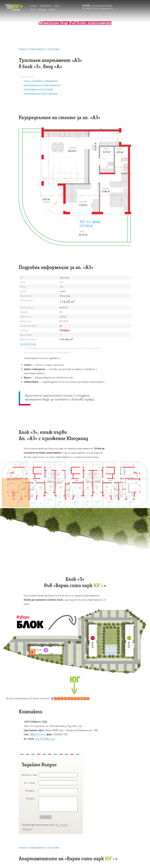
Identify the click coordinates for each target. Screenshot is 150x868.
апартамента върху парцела (41, 93)
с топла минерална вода (98, 6)
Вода (57, 6)
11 (85, 699)
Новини (52, 9)
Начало (23, 49)
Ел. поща (61, 825)
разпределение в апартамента (42, 85)
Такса (33, 9)
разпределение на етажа (38, 89)
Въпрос (27, 829)
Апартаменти (37, 49)
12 (88, 699)
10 (82, 699)
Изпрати (45, 817)
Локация (42, 9)
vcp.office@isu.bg (45, 739)
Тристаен (54, 49)
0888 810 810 (37, 734)
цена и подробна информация (41, 81)
